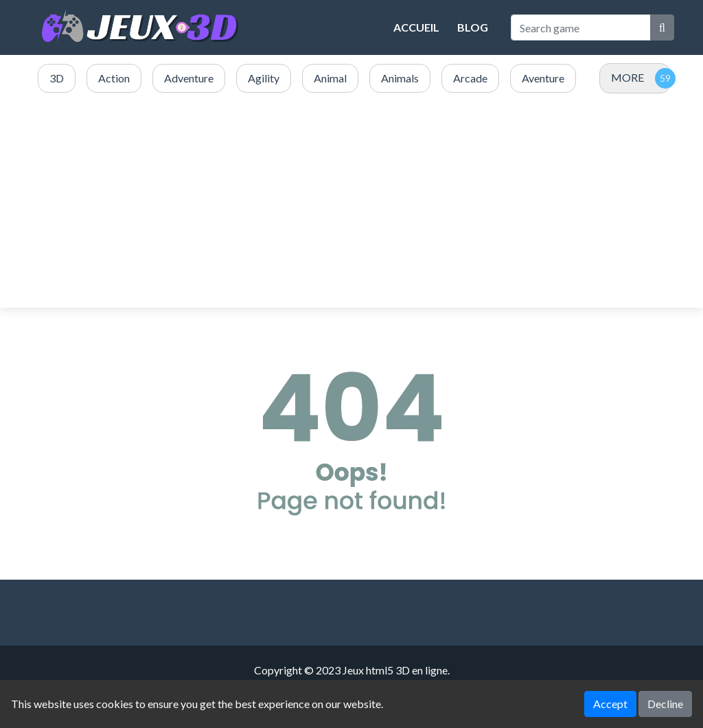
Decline (665, 704)
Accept (610, 704)
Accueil (416, 27)
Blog (473, 27)
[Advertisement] (351, 201)
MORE (627, 77)
